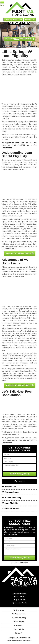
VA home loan (21, 162)
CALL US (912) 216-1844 (13, 20)
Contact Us (30, 20)
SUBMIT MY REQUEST (20, 474)
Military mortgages (9, 267)
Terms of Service (19, 629)
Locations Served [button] (19, 563)
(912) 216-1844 (18, 145)
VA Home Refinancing (11, 498)
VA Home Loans (9, 487)
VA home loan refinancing (12, 358)
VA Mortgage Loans (10, 492)
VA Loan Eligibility (10, 503)
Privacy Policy (19, 625)
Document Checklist (11, 509)
